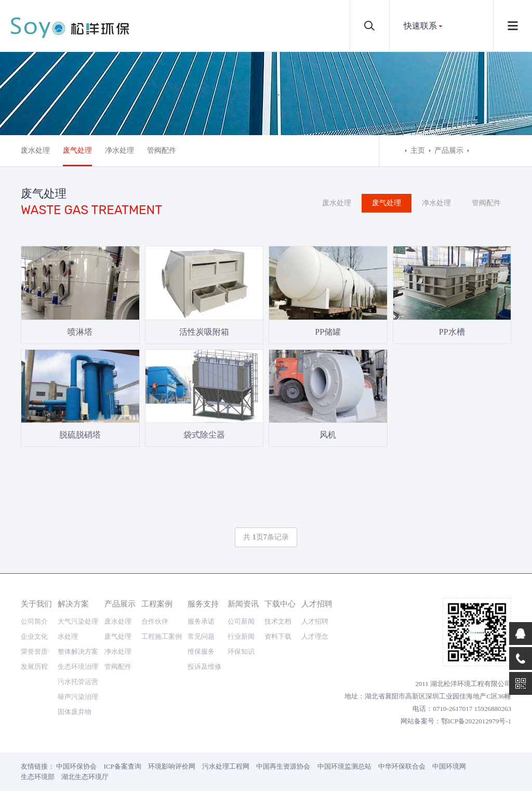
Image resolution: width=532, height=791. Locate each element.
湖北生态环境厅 (85, 777)
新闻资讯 (243, 604)
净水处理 (119, 150)
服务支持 (203, 604)
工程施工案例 (162, 636)
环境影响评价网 (172, 766)
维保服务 (201, 651)
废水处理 (35, 150)
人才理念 (315, 636)
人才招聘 (317, 604)
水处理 (68, 636)
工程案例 (157, 604)
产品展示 (449, 150)
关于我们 (36, 604)
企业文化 (34, 636)
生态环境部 (38, 777)
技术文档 (278, 621)
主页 (418, 150)
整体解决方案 (78, 651)
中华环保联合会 (402, 766)
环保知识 (241, 651)
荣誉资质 (34, 651)
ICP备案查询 (123, 766)
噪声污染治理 (78, 697)
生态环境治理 (78, 667)
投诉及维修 (204, 667)
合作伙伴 (155, 621)
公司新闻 (241, 621)
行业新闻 (241, 636)
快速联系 (420, 26)
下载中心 (280, 604)
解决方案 (73, 604)
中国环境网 (449, 766)
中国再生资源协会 (283, 766)
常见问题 (201, 636)
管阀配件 (162, 150)
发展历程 (34, 667)
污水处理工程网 (226, 766)
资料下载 (278, 636)
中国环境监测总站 (344, 766)
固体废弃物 (75, 712)
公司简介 (34, 621)
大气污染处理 (78, 621)
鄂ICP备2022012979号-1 (476, 721)
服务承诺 (201, 621)
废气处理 (77, 150)
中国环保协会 (76, 766)
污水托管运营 (78, 682)
